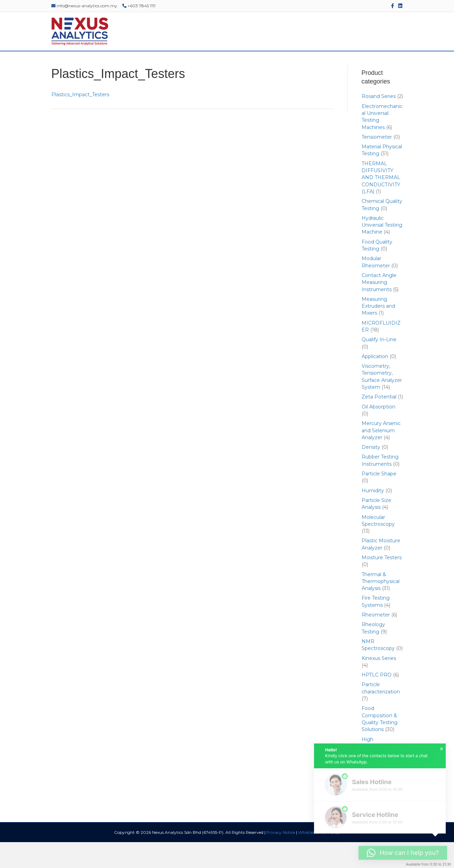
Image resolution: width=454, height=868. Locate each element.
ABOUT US (87, 64)
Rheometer (376, 641)
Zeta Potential (379, 423)
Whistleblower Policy (319, 858)
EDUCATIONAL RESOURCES (329, 64)
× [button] (442, 749)
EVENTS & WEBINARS (263, 64)
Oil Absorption (379, 432)
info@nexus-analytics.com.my (84, 6)
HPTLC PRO (377, 701)
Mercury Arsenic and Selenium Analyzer (381, 456)
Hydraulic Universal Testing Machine (382, 251)
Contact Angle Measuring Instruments (379, 308)
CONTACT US (386, 64)
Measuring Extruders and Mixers (378, 332)
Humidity (373, 516)
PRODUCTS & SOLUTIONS (139, 64)
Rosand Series (379, 122)
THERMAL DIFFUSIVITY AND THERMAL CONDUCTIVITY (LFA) (381, 203)
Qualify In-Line (379, 365)
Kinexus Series (379, 684)
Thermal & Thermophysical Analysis (381, 607)
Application (375, 382)
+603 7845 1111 (139, 6)
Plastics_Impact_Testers (80, 120)
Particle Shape (379, 500)
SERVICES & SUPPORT (204, 64)
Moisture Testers (382, 583)
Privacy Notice (281, 858)
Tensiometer (377, 162)
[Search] (407, 64)
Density (371, 473)
